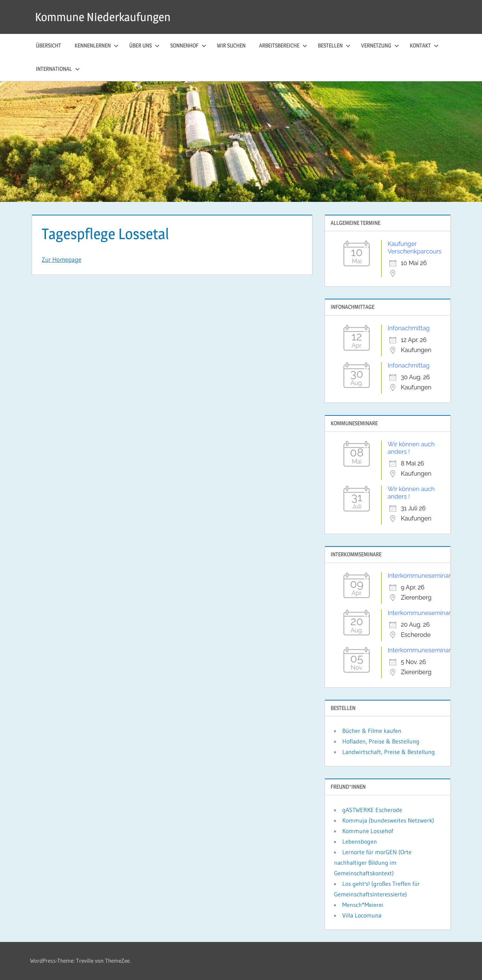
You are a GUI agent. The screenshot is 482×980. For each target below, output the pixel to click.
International (58, 69)
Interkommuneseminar (419, 576)
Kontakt (424, 45)
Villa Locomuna (362, 915)
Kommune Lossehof (368, 831)
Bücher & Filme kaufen (372, 731)
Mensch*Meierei (363, 905)
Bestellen (334, 45)
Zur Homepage (62, 259)
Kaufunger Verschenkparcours (414, 248)
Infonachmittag (408, 328)
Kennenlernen (97, 45)
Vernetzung (380, 45)
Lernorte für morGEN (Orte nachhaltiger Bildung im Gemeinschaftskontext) (373, 862)
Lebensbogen (360, 841)
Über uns (144, 45)
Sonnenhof (188, 45)
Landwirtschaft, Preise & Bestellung (389, 752)
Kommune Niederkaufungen (104, 17)
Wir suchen (231, 45)
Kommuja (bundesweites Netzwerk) (388, 820)
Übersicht (48, 45)
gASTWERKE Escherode (372, 810)
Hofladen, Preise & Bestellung (381, 741)
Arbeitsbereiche (283, 45)
